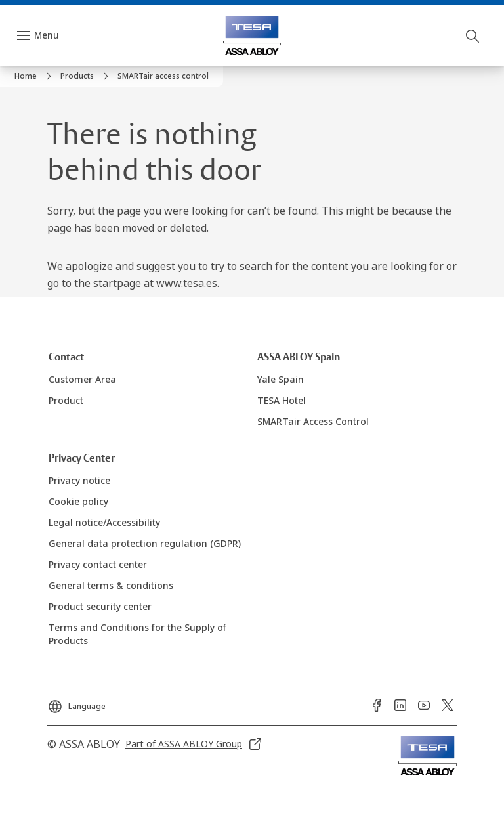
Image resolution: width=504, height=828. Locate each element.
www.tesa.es (187, 283)
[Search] (473, 35)
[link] (35, 76)
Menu (47, 35)
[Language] (76, 703)
